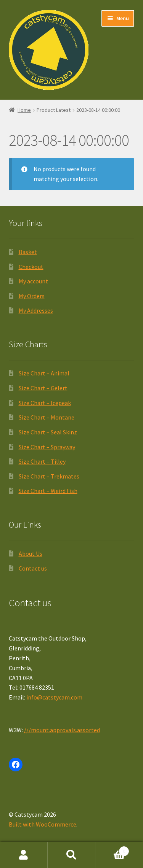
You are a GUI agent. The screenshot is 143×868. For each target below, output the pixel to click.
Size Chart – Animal (44, 373)
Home (24, 110)
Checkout (31, 267)
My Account (24, 855)
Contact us (33, 568)
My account (33, 281)
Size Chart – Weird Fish (48, 491)
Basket (28, 252)
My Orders (32, 296)
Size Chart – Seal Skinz (48, 432)
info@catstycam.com (54, 697)
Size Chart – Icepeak (45, 403)
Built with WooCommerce (43, 824)
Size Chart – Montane (47, 417)
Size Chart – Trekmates (49, 476)
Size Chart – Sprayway (47, 447)
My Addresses (36, 310)
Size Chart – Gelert (43, 388)
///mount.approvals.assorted (62, 730)
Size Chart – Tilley (42, 461)
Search (71, 855)
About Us (31, 553)
